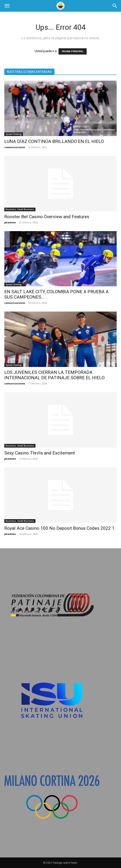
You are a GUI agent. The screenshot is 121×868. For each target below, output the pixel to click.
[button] (7, 6)
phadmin (10, 222)
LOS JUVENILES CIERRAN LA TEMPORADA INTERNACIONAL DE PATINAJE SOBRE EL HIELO (54, 375)
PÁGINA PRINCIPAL (73, 51)
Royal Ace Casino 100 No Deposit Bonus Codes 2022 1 (59, 528)
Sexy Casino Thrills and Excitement (40, 453)
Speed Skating (14, 134)
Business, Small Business (20, 209)
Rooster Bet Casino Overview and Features (47, 217)
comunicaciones (15, 147)
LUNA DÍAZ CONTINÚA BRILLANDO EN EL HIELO (54, 141)
